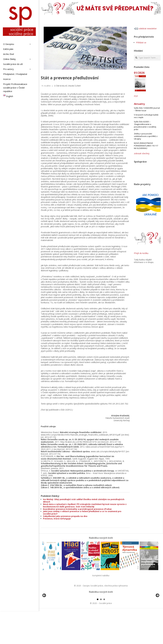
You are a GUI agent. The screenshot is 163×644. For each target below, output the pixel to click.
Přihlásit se (141, 43)
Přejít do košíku (141, 253)
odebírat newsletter (145, 29)
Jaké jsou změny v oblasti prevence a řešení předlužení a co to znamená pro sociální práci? (82, 513)
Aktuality (139, 104)
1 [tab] (98, 632)
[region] (101, 613)
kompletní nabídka (101, 575)
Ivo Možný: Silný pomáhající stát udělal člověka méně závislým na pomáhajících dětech (84, 501)
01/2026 (139, 73)
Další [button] (157, 612)
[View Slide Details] (52, 613)
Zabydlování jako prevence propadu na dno (65, 516)
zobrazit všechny (142, 153)
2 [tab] (101, 632)
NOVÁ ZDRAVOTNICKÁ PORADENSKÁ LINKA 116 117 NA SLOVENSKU (146, 146)
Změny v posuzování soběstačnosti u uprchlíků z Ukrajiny (146, 136)
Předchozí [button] (44, 612)
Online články (74, 86)
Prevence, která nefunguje (57, 519)
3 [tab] (104, 632)
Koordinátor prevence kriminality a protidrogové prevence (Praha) (77, 509)
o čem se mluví (61, 86)
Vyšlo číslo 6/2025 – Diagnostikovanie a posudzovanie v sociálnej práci (145, 125)
